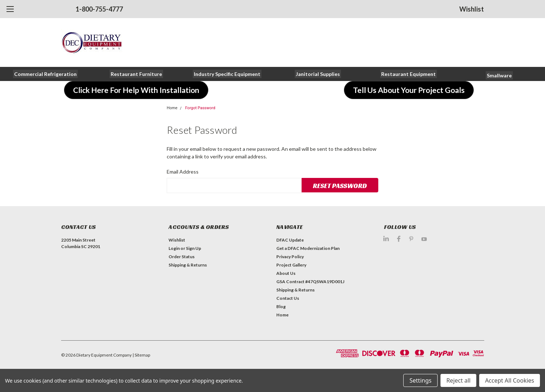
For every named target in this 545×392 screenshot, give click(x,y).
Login (174, 248)
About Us (286, 273)
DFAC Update (290, 240)
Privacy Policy (290, 257)
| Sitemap (141, 355)
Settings (420, 380)
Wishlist (472, 9)
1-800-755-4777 (99, 9)
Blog (281, 306)
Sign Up (193, 248)
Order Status (182, 257)
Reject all (458, 380)
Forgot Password (200, 108)
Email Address (183, 172)
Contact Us (288, 298)
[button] (45, 74)
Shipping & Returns (188, 265)
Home (172, 108)
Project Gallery (291, 265)
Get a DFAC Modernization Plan (308, 248)
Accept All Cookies (510, 380)
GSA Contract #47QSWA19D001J (310, 282)
